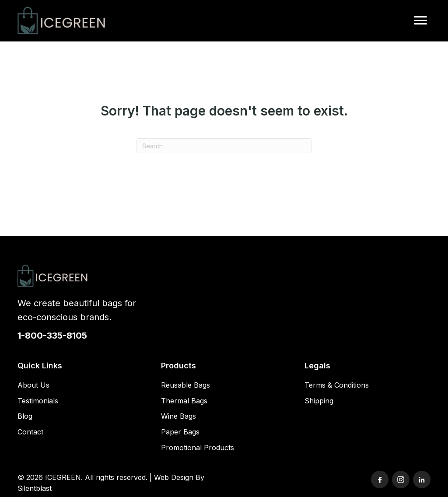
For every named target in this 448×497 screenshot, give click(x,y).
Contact (30, 432)
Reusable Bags (185, 385)
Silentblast (35, 488)
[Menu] (420, 21)
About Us (33, 385)
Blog (25, 416)
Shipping (319, 401)
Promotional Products (198, 448)
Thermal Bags (184, 401)
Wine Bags (178, 416)
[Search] (224, 146)
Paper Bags (180, 432)
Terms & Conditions (337, 385)
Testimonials (38, 401)
